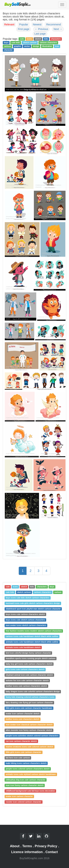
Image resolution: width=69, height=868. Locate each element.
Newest (37, 24)
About (15, 846)
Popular (24, 24)
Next (58, 29)
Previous (41, 29)
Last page (40, 34)
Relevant (9, 24)
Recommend (53, 24)
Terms (27, 846)
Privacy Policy (46, 846)
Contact (52, 852)
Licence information (27, 852)
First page (24, 29)
